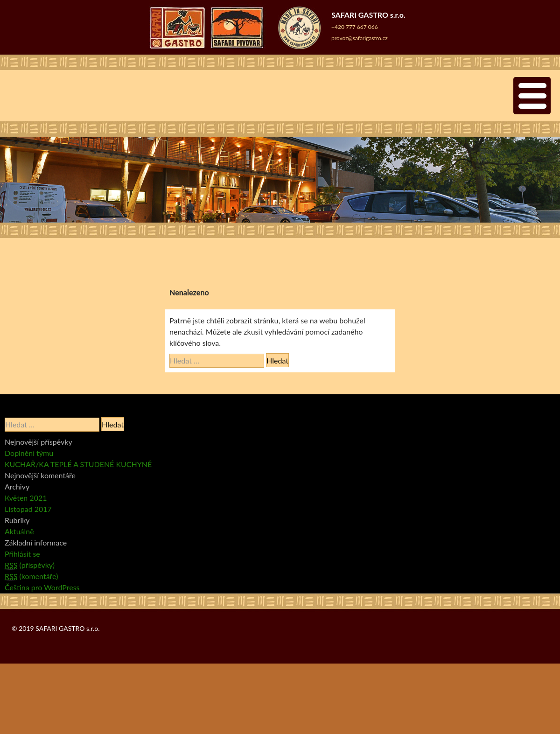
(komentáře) (31, 576)
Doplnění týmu (29, 453)
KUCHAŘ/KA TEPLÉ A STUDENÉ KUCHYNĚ (78, 464)
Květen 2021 (26, 498)
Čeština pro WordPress (42, 587)
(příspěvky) (30, 565)
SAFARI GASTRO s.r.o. (67, 628)
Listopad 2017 (28, 509)
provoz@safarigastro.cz (360, 38)
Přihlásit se (22, 554)
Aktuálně (19, 531)
